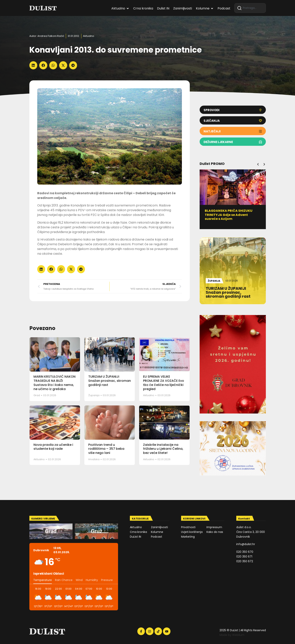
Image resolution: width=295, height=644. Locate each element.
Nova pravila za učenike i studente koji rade (53, 447)
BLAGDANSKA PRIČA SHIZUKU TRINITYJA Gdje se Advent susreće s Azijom (230, 215)
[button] (33, 65)
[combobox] (250, 8)
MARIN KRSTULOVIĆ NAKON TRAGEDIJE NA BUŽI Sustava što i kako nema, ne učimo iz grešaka (54, 383)
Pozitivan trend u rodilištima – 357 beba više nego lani (106, 449)
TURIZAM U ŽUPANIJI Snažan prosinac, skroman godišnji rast (110, 381)
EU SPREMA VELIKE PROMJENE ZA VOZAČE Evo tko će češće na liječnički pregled (164, 383)
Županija (94, 395)
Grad (37, 395)
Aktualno (89, 36)
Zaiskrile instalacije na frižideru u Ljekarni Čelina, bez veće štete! (163, 449)
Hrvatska (94, 459)
